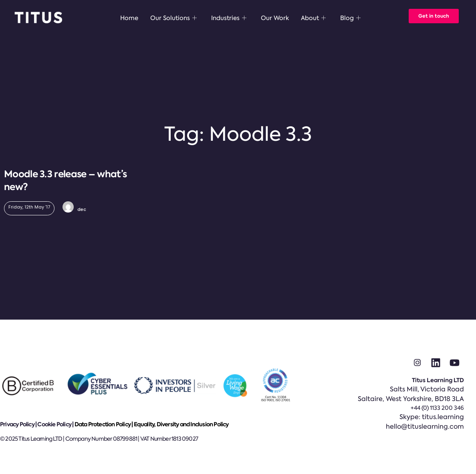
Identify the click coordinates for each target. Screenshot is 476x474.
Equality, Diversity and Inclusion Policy (181, 424)
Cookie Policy (54, 424)
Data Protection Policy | (104, 424)
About (313, 18)
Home (129, 18)
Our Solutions (173, 18)
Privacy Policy (17, 424)
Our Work (275, 18)
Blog (350, 18)
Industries (229, 18)
